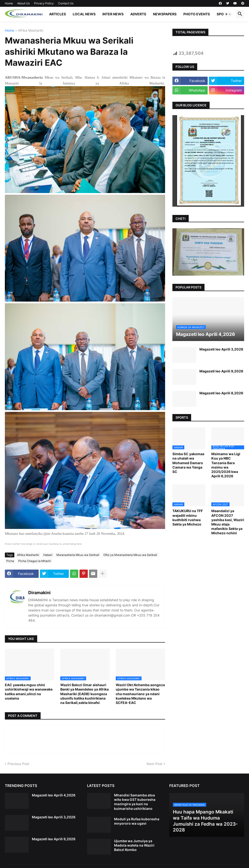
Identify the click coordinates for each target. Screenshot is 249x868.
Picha (10, 561)
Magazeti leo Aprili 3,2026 (221, 349)
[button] (228, 14)
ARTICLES (58, 14)
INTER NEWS (113, 14)
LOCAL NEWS (84, 14)
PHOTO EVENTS (197, 14)
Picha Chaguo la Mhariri (35, 561)
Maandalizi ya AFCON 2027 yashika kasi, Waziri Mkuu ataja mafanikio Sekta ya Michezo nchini (228, 522)
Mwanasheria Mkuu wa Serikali (78, 555)
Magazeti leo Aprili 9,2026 (221, 371)
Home (9, 3)
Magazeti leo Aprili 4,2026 (54, 795)
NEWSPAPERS (165, 14)
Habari (48, 555)
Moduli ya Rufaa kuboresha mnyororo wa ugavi (137, 821)
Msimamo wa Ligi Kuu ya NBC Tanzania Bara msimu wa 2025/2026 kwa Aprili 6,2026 (226, 465)
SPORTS (223, 14)
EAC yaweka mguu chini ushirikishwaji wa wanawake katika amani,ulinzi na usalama (29, 692)
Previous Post (18, 764)
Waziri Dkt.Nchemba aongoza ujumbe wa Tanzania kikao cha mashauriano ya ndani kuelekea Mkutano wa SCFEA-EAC (140, 694)
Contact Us (66, 3)
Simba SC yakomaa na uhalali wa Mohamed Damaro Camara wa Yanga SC (188, 463)
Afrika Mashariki (31, 31)
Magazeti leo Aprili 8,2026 (221, 393)
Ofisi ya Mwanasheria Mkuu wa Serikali (130, 555)
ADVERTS (138, 14)
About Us (23, 3)
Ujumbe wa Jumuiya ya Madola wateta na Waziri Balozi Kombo (134, 845)
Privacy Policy (44, 3)
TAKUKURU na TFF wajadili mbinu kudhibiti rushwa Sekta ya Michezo (188, 517)
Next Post (155, 764)
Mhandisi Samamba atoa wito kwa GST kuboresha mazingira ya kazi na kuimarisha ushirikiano (135, 802)
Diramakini (39, 593)
